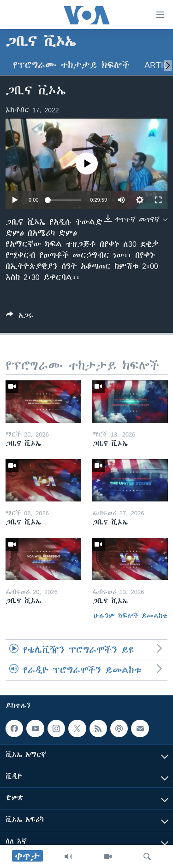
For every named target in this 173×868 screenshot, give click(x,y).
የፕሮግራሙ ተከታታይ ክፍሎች (71, 65)
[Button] (20, 317)
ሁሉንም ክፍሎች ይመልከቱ (131, 616)
